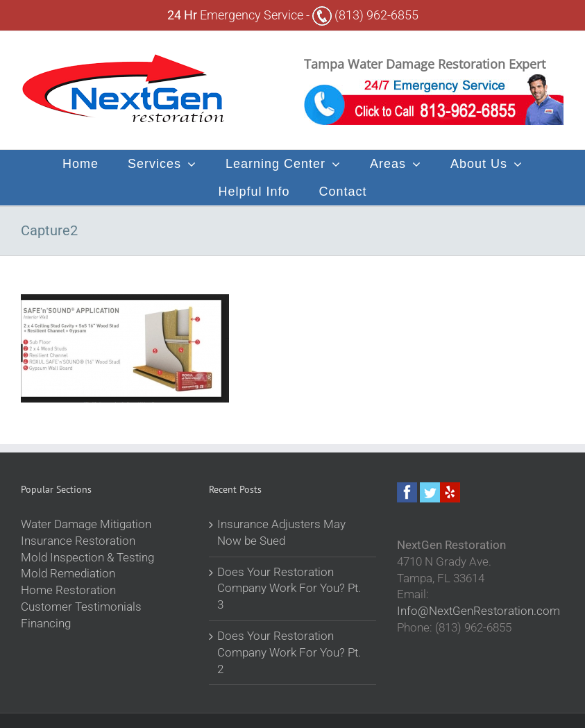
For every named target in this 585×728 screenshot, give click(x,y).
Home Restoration (68, 590)
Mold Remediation (68, 573)
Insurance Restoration (78, 541)
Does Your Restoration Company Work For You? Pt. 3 (289, 589)
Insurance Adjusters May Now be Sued (281, 532)
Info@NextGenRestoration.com (478, 611)
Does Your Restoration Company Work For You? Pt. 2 (289, 652)
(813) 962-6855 (365, 15)
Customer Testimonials (81, 607)
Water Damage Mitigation (86, 524)
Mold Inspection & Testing (87, 557)
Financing (46, 623)
